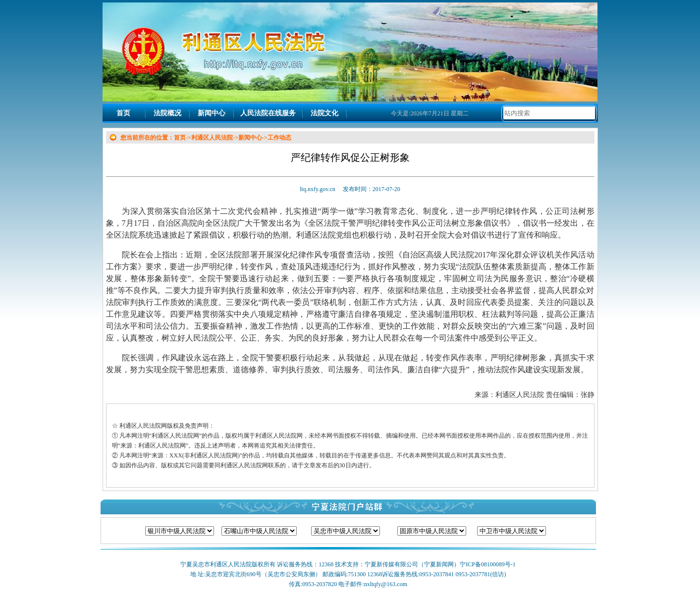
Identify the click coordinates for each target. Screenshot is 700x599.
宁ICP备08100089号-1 (488, 564)
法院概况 (167, 113)
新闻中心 (212, 113)
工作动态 (279, 138)
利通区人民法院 (212, 138)
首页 (123, 113)
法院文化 (324, 113)
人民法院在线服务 (268, 113)
